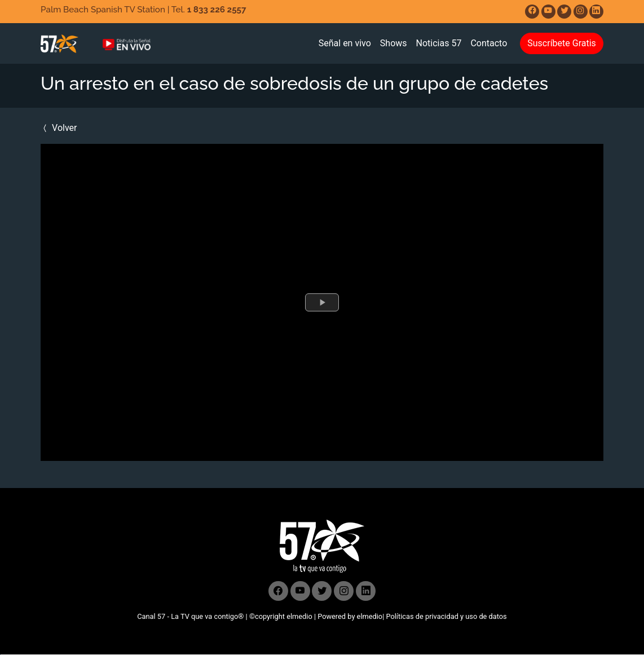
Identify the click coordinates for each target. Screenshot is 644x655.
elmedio (299, 616)
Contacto (489, 43)
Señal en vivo (345, 43)
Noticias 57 (439, 43)
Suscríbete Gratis (562, 43)
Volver (59, 128)
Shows (394, 43)
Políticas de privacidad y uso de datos (446, 616)
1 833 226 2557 (217, 10)
